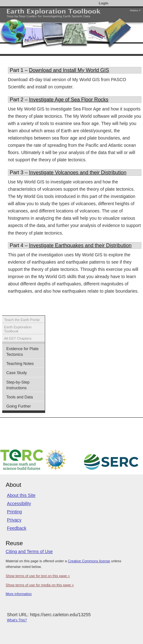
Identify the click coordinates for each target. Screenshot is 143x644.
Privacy (14, 520)
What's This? (17, 620)
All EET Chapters (18, 338)
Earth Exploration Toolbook (18, 329)
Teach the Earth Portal (22, 320)
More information (19, 594)
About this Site (21, 495)
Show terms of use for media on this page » (40, 585)
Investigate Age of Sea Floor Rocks (69, 99)
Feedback (17, 528)
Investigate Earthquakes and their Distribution (80, 245)
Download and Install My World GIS (69, 70)
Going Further (19, 406)
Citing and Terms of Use (29, 552)
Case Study (17, 373)
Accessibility (19, 504)
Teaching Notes (20, 364)
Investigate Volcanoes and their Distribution (78, 172)
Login (104, 3)
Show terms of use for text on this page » (38, 576)
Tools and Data (20, 397)
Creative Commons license (89, 561)
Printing (14, 512)
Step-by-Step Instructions (18, 385)
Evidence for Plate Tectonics (22, 352)
